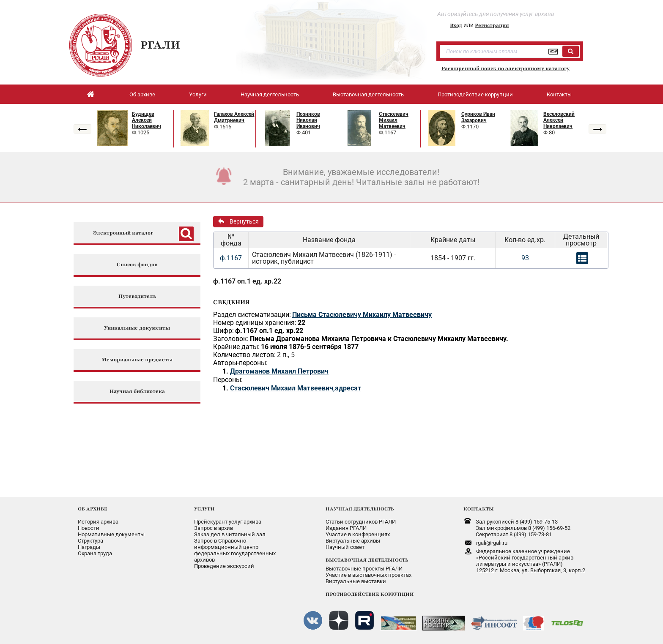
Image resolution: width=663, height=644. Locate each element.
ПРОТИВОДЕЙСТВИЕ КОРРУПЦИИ (370, 594)
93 (525, 258)
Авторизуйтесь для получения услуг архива (496, 14)
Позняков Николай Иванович (308, 120)
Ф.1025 (141, 132)
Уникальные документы (137, 328)
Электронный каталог (123, 233)
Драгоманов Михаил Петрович (279, 371)
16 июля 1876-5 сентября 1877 (310, 347)
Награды (89, 547)
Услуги (198, 94)
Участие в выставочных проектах (368, 575)
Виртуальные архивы (353, 541)
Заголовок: (231, 339)
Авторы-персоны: (240, 363)
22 (301, 323)
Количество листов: (244, 355)
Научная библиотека (137, 392)
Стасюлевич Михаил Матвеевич (394, 120)
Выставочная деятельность (368, 94)
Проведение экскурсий (224, 566)
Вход (456, 25)
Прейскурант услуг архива (228, 522)
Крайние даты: (236, 347)
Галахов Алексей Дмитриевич (234, 117)
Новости (89, 528)
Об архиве (142, 94)
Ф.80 (549, 132)
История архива (98, 522)
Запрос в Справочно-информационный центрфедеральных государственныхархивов (235, 550)
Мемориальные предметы (137, 360)
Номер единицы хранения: (255, 323)
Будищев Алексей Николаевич (147, 120)
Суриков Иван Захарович (478, 117)
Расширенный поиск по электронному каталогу (505, 68)
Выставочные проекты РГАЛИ (364, 569)
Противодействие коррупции (475, 94)
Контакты (559, 94)
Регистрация (492, 25)
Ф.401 (304, 132)
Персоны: (228, 380)
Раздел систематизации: (252, 315)
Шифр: (223, 331)
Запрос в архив (214, 528)
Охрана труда (95, 553)
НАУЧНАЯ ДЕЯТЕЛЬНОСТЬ (360, 509)
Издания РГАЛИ (346, 528)
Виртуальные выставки (356, 581)
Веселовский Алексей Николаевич (559, 120)
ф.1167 (231, 258)
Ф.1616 (223, 127)
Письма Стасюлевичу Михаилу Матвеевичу (362, 315)
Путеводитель (137, 296)
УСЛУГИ (204, 509)
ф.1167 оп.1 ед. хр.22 (247, 281)
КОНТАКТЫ (479, 509)
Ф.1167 (388, 132)
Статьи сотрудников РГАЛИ (361, 522)
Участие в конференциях (358, 534)
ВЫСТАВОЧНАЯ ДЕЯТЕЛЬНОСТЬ (367, 560)
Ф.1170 (470, 127)
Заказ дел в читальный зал (230, 534)
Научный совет (345, 547)
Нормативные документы (111, 534)
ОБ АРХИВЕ (93, 509)
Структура (90, 541)
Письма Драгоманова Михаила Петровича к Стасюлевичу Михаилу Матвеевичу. (379, 339)
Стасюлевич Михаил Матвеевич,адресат (296, 388)
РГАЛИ (160, 45)
